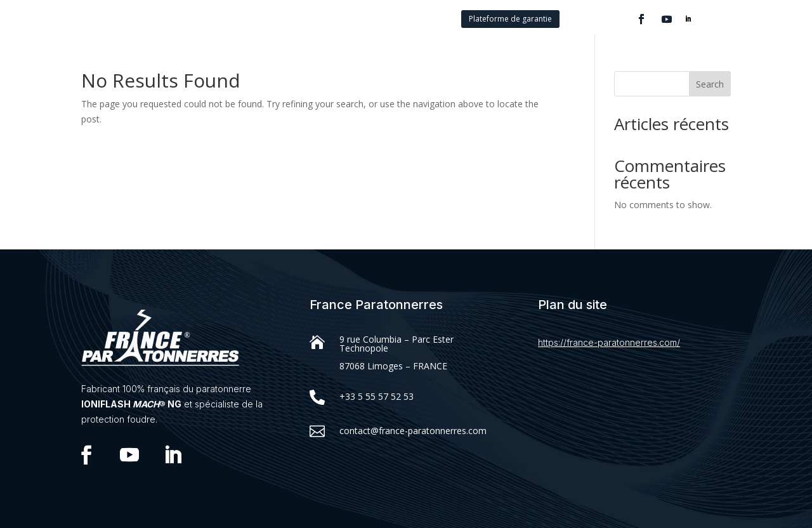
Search (710, 84)
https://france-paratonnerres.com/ (609, 342)
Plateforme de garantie (510, 19)
